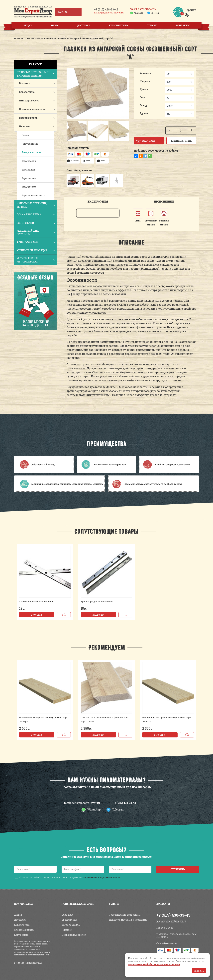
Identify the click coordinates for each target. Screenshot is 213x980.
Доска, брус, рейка (36, 215)
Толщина (145, 73)
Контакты (183, 25)
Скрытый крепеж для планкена (37, 601)
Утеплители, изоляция (36, 251)
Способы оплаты (24, 930)
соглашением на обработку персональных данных (154, 964)
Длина (144, 89)
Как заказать (22, 925)
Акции (28, 25)
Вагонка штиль (28, 118)
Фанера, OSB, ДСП (36, 242)
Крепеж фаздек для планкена (97, 601)
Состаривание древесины (125, 915)
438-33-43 (106, 9)
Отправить (178, 869)
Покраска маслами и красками (128, 920)
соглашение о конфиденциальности (102, 877)
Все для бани (36, 223)
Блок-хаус (25, 83)
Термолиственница (34, 195)
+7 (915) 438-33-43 (125, 803)
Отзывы (152, 25)
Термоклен (28, 170)
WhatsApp (138, 13)
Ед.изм (144, 113)
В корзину (37, 615)
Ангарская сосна (32, 152)
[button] (71, 131)
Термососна (29, 161)
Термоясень (29, 178)
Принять (199, 971)
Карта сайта (21, 935)
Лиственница (30, 144)
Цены (55, 25)
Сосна (25, 135)
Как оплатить (118, 25)
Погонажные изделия (32, 109)
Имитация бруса (29, 101)
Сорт (143, 97)
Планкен (24, 126)
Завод (143, 105)
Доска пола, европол (74, 935)
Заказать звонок (143, 9)
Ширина (145, 81)
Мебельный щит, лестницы (36, 232)
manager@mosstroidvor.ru (109, 13)
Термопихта (29, 187)
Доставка (84, 25)
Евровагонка (27, 92)
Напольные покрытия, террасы (36, 205)
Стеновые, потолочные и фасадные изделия (36, 74)
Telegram (155, 13)
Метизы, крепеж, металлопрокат (36, 260)
